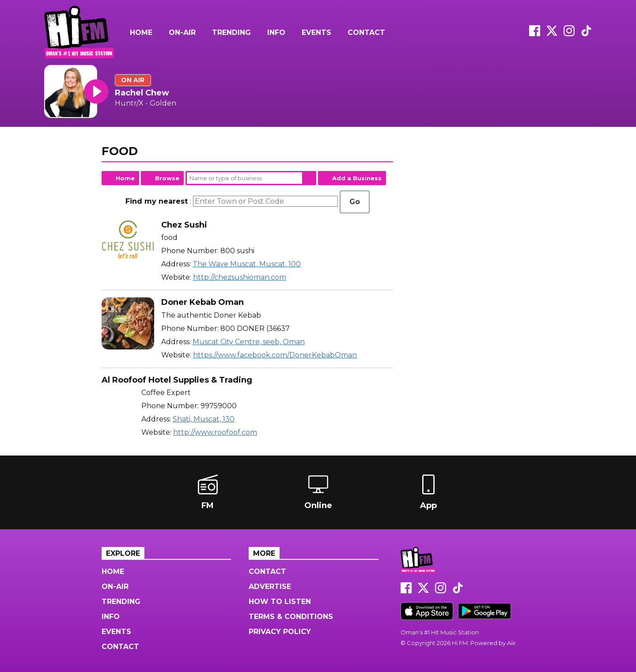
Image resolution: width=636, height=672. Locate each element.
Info (276, 32)
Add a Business (357, 178)
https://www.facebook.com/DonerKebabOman (275, 355)
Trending (231, 32)
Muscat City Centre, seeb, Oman (249, 342)
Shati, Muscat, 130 (204, 419)
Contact (366, 32)
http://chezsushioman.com (240, 277)
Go (355, 202)
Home (141, 32)
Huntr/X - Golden (146, 103)
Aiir (511, 643)
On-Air (182, 32)
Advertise (270, 587)
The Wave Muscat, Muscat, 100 (247, 264)
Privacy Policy (280, 632)
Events (316, 32)
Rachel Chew (142, 93)
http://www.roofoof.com (215, 432)
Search (309, 178)
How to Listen (280, 602)
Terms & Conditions (291, 617)
